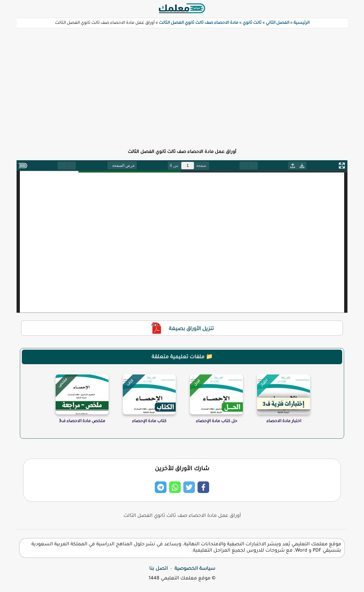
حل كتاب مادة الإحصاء (217, 421)
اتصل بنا (159, 569)
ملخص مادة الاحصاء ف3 (82, 421)
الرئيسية (301, 23)
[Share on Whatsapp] (175, 487)
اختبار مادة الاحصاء (284, 421)
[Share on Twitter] (189, 487)
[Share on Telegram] (161, 487)
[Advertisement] (182, 85)
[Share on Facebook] (203, 487)
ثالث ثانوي (252, 23)
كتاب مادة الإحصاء (149, 421)
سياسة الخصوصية (195, 569)
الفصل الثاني (277, 23)
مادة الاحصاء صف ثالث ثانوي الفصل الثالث (199, 23)
